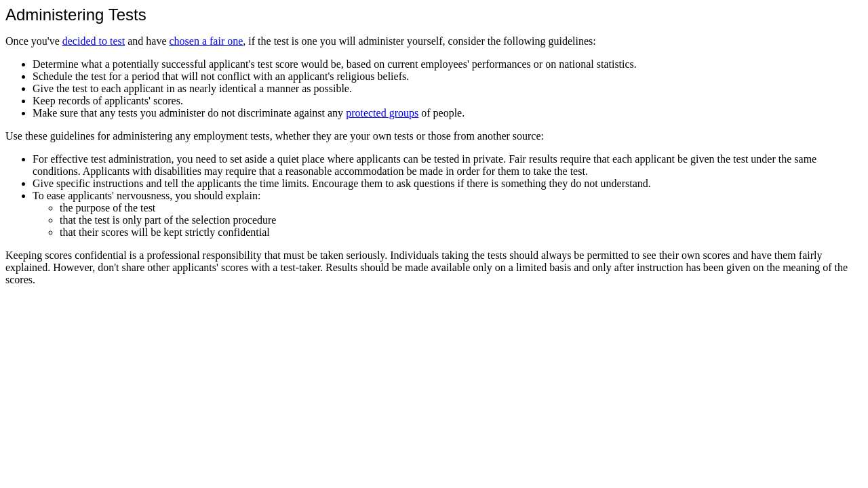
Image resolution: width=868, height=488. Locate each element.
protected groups (382, 113)
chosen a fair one (206, 41)
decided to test (94, 41)
